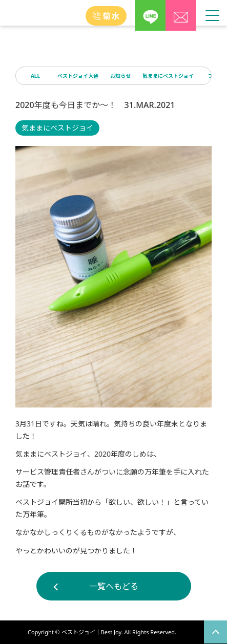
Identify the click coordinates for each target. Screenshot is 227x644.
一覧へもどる (114, 586)
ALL (35, 76)
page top (215, 632)
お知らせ (120, 76)
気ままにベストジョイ (168, 76)
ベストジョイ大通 (78, 76)
